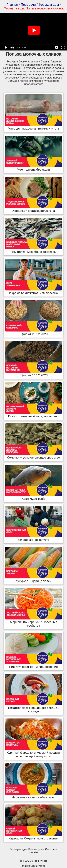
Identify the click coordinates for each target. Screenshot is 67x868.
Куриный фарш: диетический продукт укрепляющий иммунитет (33, 753)
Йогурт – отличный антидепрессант (33, 414)
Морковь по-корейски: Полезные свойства (33, 622)
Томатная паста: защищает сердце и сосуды (33, 708)
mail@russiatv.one (33, 866)
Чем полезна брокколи (33, 168)
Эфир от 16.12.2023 (33, 373)
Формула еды (49, 5)
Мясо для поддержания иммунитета (33, 127)
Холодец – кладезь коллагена (33, 209)
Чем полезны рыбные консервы (33, 250)
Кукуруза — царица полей (33, 579)
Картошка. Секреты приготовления (33, 837)
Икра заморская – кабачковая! (33, 796)
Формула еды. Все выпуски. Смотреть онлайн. (33, 851)
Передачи (28, 5)
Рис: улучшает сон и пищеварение (33, 665)
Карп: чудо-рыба (33, 497)
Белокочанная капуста (33, 538)
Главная (12, 5)
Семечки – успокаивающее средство (33, 456)
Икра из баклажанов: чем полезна (33, 291)
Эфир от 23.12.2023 (33, 332)
